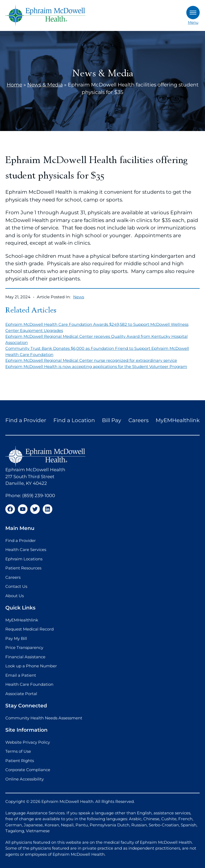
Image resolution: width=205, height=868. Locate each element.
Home (14, 85)
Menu (193, 15)
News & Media (45, 85)
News (79, 297)
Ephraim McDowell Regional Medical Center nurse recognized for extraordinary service (91, 360)
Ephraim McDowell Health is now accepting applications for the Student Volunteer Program (96, 366)
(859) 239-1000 (39, 496)
